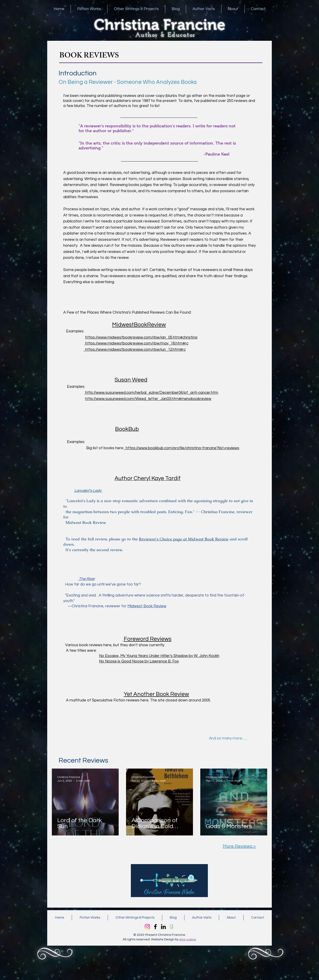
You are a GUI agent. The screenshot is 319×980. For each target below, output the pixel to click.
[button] (89, 9)
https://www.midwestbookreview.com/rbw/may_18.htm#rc (136, 343)
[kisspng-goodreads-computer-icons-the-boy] (171, 927)
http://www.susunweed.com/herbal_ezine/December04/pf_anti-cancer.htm (151, 393)
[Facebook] (155, 927)
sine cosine (188, 939)
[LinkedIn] (163, 927)
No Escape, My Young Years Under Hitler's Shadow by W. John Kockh (159, 656)
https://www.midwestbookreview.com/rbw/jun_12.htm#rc (135, 350)
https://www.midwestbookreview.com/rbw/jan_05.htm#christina (141, 337)
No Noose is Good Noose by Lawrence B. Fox (139, 661)
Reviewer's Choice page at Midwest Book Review (184, 539)
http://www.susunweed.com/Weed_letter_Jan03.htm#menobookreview (148, 399)
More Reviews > (239, 846)
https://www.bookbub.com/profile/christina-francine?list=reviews (182, 448)
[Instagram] (147, 927)
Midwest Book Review (147, 606)
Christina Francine (160, 25)
